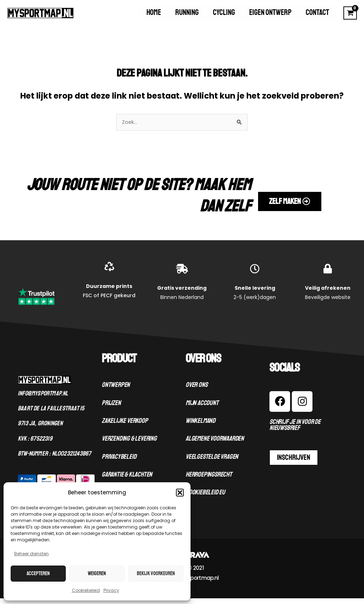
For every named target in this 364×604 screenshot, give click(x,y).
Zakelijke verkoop (125, 427)
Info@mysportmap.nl (43, 399)
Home (189, 16)
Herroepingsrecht (209, 480)
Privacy (111, 590)
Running (214, 16)
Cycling (243, 16)
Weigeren (97, 574)
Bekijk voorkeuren (156, 574)
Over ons (196, 391)
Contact (321, 16)
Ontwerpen (116, 391)
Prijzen (111, 409)
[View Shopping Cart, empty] (350, 16)
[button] (180, 493)
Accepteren (38, 574)
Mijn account (202, 409)
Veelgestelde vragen (212, 463)
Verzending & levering (129, 445)
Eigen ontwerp (282, 16)
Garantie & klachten (127, 480)
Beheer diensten (31, 554)
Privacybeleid (119, 463)
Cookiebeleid (86, 590)
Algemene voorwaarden (215, 445)
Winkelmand (200, 427)
